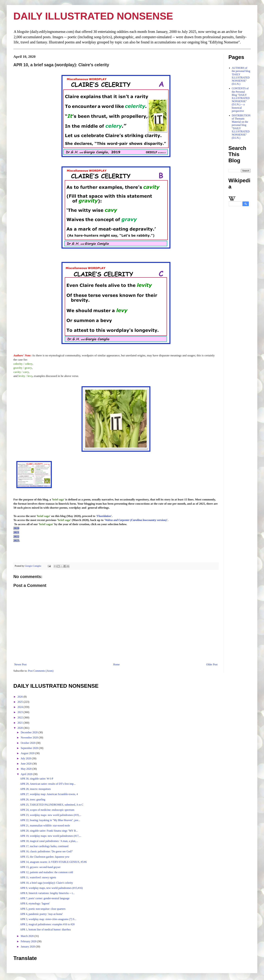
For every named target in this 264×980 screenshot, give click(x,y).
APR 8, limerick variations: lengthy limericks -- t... (47, 893)
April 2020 (27, 774)
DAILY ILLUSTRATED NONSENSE (93, 16)
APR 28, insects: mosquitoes (35, 789)
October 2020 (28, 743)
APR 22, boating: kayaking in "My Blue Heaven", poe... (50, 820)
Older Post (212, 664)
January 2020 (28, 947)
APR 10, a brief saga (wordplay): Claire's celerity (47, 883)
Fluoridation (104, 516)
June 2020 (26, 764)
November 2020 (30, 738)
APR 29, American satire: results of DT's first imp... (48, 784)
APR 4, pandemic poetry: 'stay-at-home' (41, 914)
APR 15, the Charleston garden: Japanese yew (45, 857)
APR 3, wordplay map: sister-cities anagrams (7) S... (48, 919)
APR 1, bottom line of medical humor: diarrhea (45, 930)
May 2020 (26, 769)
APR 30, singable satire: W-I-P (37, 779)
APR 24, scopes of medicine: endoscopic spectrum (47, 810)
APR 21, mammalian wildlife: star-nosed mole (45, 826)
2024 (21, 707)
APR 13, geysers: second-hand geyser (40, 867)
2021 (16, 532)
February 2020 (29, 941)
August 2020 (28, 753)
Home (116, 664)
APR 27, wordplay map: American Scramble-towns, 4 (49, 794)
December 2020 (30, 732)
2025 (21, 702)
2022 (16, 536)
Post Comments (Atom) (41, 671)
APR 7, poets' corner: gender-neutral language (45, 898)
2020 (16, 528)
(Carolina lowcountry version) (136, 520)
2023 (16, 540)
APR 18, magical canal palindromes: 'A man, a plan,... (49, 841)
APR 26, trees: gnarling (33, 799)
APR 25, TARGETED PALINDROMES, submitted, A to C (52, 805)
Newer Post (20, 664)
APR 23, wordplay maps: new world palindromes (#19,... (51, 815)
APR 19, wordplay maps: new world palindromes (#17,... (51, 836)
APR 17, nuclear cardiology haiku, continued (44, 846)
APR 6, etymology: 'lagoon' (35, 903)
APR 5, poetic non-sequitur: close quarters (43, 909)
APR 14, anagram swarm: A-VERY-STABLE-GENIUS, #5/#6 (53, 862)
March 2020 (28, 936)
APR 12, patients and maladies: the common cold (46, 872)
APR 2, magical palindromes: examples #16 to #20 (47, 924)
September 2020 (30, 748)
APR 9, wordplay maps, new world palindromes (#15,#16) (51, 888)
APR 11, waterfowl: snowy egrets (38, 877)
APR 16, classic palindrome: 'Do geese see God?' (46, 851)
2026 (21, 697)
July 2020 (26, 758)
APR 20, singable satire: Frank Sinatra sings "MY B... (49, 831)
